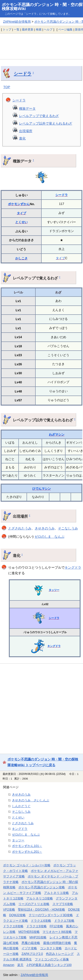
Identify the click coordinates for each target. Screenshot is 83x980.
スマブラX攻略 (63, 904)
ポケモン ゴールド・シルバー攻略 (27, 865)
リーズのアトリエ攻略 (34, 904)
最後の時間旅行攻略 (57, 943)
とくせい (21, 222)
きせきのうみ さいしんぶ (31, 800)
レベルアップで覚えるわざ (39, 116)
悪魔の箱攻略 (31, 943)
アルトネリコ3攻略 (40, 898)
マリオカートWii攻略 (57, 932)
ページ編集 (65, 29)
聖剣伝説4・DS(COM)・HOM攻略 (41, 909)
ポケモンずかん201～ (27, 852)
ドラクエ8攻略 (13, 926)
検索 (39, 29)
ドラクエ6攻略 (41, 921)
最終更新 (28, 29)
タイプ (21, 213)
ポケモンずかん (19, 204)
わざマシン (57, 434)
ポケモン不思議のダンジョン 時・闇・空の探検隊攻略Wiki (42, 7)
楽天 (20, 965)
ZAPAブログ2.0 (32, 954)
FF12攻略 (56, 926)
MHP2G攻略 (38, 937)
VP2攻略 (9, 909)
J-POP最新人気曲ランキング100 (49, 965)
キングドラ (73, 567)
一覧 (17, 29)
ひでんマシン (42, 489)
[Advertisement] (41, 46)
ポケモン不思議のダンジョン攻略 (42, 887)
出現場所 (26, 131)
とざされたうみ (20, 528)
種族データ (27, 108)
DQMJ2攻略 (17, 915)
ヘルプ (48, 29)
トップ (7, 29)
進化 (22, 138)
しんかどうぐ (21, 806)
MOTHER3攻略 (29, 932)
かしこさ (21, 258)
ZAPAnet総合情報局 (17, 22)
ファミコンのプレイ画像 (52, 959)
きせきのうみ (45, 528)
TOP (7, 87)
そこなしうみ (68, 528)
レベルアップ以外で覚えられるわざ (46, 123)
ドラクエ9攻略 (37, 926)
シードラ (23, 74)
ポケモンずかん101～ (27, 846)
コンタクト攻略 (51, 948)
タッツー (54, 590)
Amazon (9, 965)
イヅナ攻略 (29, 948)
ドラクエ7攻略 (64, 921)
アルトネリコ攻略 (56, 893)
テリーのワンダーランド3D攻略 (51, 915)
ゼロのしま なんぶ (49, 536)
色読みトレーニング (60, 954)
